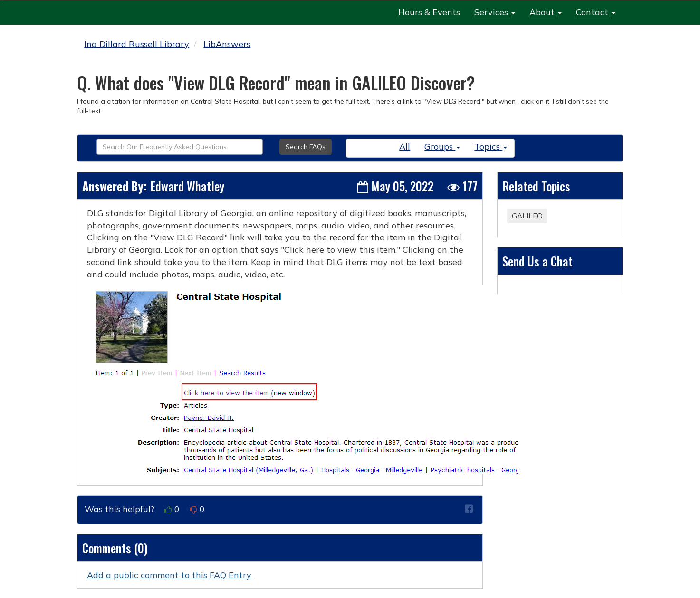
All (405, 147)
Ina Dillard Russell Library (137, 44)
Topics (491, 147)
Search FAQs (306, 147)
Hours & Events (429, 12)
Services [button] (495, 12)
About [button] (546, 12)
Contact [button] (596, 12)
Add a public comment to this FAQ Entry (169, 575)
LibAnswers (227, 44)
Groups (442, 147)
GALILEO (527, 216)
